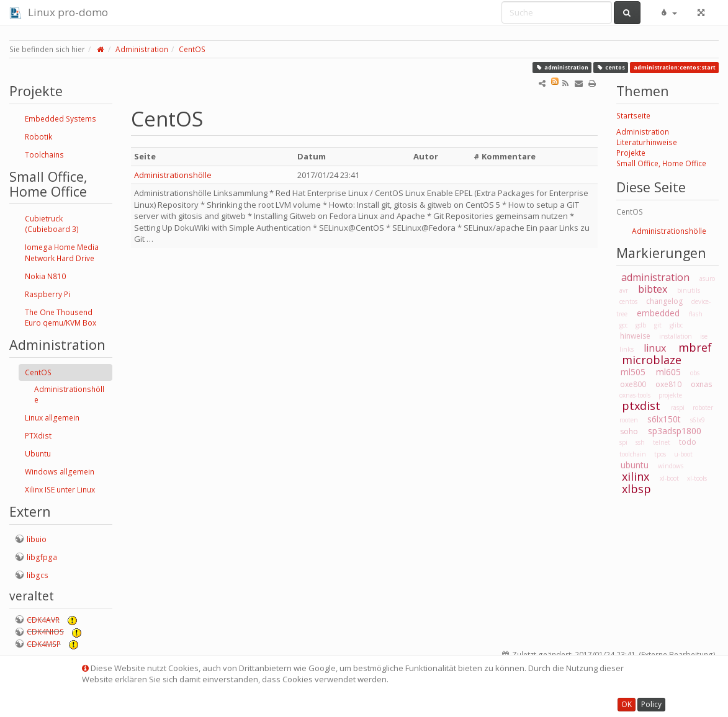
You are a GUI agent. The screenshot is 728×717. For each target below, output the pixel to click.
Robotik (38, 137)
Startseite (633, 116)
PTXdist (38, 436)
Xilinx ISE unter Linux (60, 490)
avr (624, 290)
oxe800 (633, 384)
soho (629, 431)
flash (696, 314)
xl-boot (669, 478)
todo (688, 442)
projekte (670, 395)
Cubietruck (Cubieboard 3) (52, 224)
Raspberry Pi (47, 294)
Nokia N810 (45, 276)
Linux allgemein (52, 418)
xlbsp (636, 489)
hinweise (635, 336)
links (627, 349)
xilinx (636, 476)
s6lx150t (664, 419)
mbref (695, 347)
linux (655, 348)
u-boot (683, 454)
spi (623, 442)
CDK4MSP (44, 644)
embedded (658, 313)
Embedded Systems (61, 119)
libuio (37, 539)
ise (704, 336)
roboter (703, 407)
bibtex (653, 289)
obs (695, 373)
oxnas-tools (635, 395)
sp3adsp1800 (675, 431)
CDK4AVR (43, 620)
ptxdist (641, 406)
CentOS (192, 49)
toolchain (633, 454)
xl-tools (697, 478)
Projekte (631, 153)
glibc (676, 325)
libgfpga (42, 557)
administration (562, 67)
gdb (641, 325)
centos (611, 67)
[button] (668, 12)
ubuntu (635, 465)
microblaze (652, 360)
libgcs (38, 575)
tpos (660, 454)
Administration (142, 49)
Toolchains (44, 155)
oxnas (701, 384)
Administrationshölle (69, 394)
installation (676, 336)
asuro (707, 278)
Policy (651, 704)
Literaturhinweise (647, 142)
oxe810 (668, 384)
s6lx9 (698, 420)
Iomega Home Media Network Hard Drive (62, 252)
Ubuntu (38, 454)
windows (671, 466)
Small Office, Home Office (661, 163)
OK (627, 704)
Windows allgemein (60, 472)
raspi (678, 407)
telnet (662, 442)
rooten (629, 420)
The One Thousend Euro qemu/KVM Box (61, 318)
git (658, 325)
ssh (640, 442)
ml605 (668, 372)
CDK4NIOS (45, 632)
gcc (623, 325)
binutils (689, 290)
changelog (664, 301)
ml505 (633, 372)
